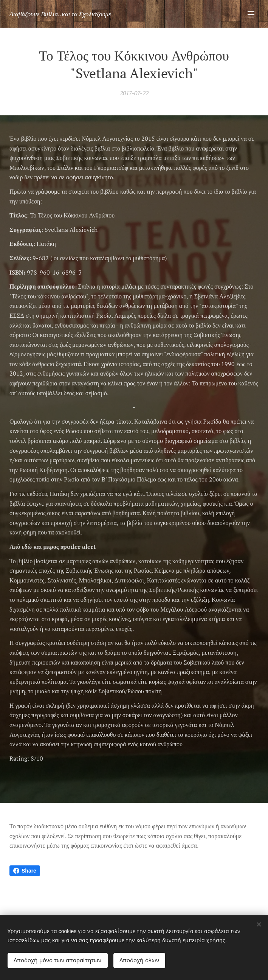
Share (25, 871)
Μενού (251, 14)
